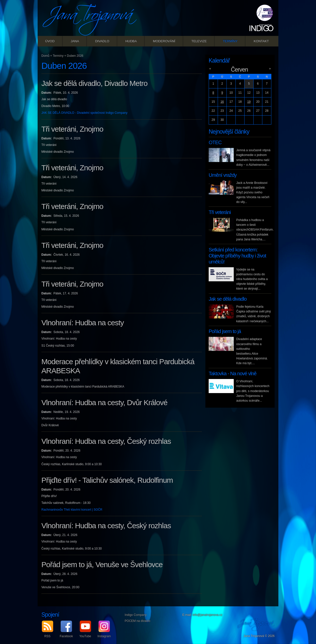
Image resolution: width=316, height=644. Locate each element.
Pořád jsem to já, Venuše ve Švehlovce (102, 565)
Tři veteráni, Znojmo (72, 129)
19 (249, 102)
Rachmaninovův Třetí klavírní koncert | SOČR (72, 510)
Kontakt (261, 41)
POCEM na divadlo (137, 621)
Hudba (131, 41)
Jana (75, 41)
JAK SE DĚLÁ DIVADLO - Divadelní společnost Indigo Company (84, 113)
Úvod (50, 41)
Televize (199, 41)
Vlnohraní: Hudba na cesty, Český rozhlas (106, 441)
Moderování (164, 41)
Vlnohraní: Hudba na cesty (83, 323)
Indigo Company (136, 615)
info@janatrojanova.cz (208, 615)
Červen (239, 70)
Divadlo (102, 41)
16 (222, 102)
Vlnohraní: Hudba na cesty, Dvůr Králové (104, 402)
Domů (45, 56)
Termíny (230, 41)
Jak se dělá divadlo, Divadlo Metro (94, 83)
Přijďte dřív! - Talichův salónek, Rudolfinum (107, 480)
